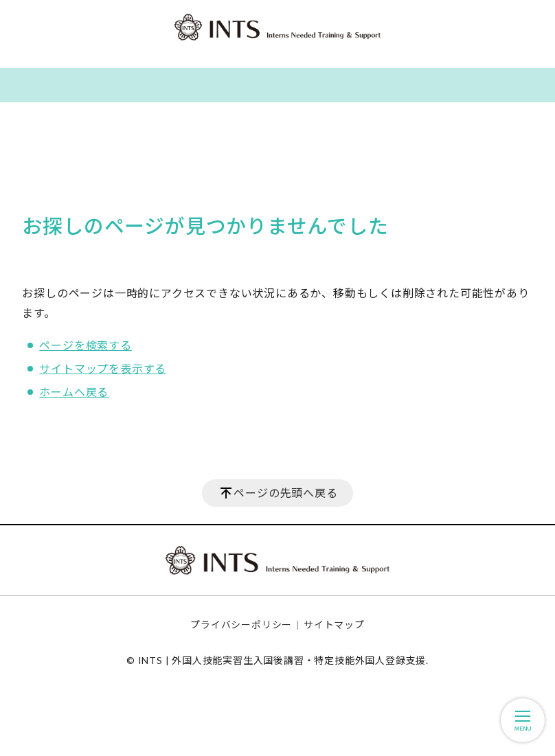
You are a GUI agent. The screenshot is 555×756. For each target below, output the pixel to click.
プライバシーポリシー (241, 625)
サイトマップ (334, 625)
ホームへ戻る (74, 392)
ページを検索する (85, 345)
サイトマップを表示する (103, 368)
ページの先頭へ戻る (285, 493)
